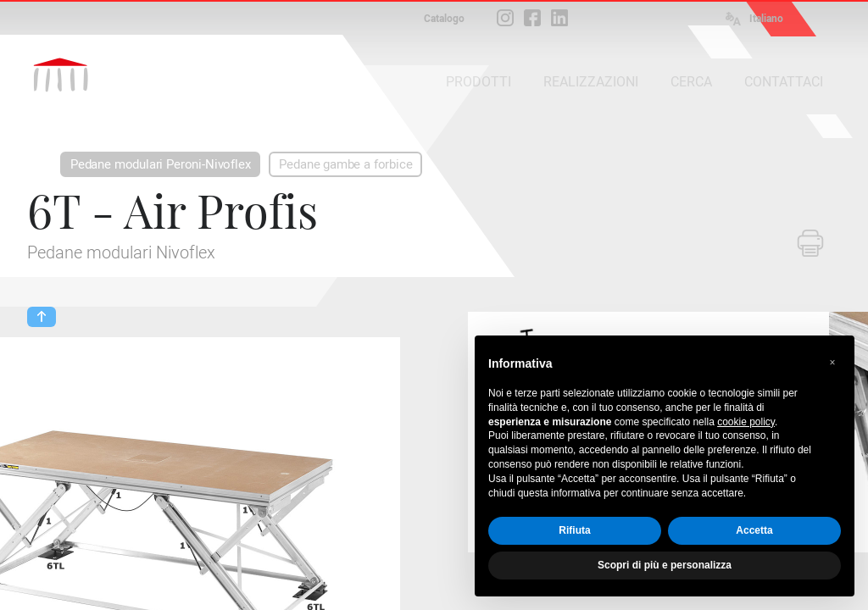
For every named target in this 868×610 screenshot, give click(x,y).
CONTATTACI (784, 82)
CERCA (691, 82)
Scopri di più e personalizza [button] (665, 565)
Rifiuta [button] (574, 530)
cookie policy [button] (746, 422)
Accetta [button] (754, 530)
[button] (832, 363)
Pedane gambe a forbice (345, 164)
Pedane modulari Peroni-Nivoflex (160, 164)
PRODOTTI (479, 82)
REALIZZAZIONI (591, 82)
